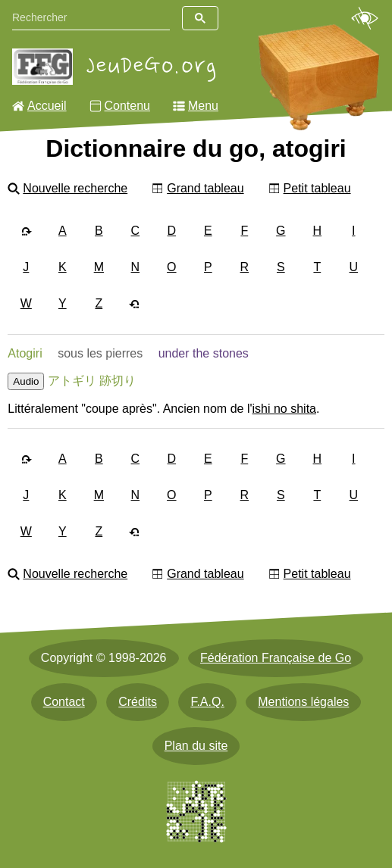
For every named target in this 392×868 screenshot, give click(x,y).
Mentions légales (303, 702)
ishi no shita (284, 409)
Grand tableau (205, 188)
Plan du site (196, 746)
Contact (64, 702)
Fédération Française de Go (276, 658)
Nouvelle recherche (75, 188)
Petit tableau (317, 188)
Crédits (138, 702)
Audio (26, 381)
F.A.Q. (207, 702)
